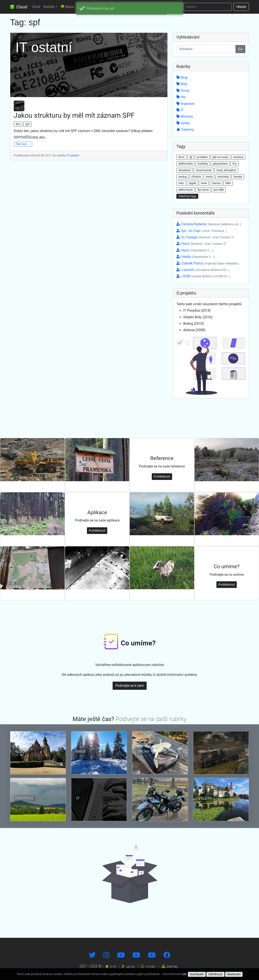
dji (191, 157)
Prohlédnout (162, 476)
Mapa (67, 7)
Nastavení (234, 974)
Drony (183, 91)
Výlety (183, 123)
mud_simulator (226, 170)
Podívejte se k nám (130, 686)
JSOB (203, 276)
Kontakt (148, 966)
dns (18, 124)
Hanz (201, 244)
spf (27, 124)
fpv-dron (203, 190)
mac (181, 183)
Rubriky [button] (49, 7)
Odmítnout (215, 974)
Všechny (185, 130)
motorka (223, 177)
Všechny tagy (187, 196)
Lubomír (203, 270)
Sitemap (170, 966)
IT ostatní (73, 155)
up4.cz (128, 966)
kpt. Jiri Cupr (202, 231)
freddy (196, 257)
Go (240, 49)
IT (180, 110)
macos (216, 183)
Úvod (36, 7)
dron (181, 157)
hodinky (203, 164)
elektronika (186, 164)
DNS (111, 966)
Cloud (19, 7)
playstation (220, 164)
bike (228, 183)
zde (184, 974)
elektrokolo (186, 190)
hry (235, 164)
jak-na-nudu (220, 157)
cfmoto (196, 177)
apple (192, 183)
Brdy (182, 84)
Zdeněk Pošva (208, 263)
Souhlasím (197, 974)
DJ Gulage (205, 237)
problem (202, 157)
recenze (238, 157)
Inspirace (185, 104)
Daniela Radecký (209, 224)
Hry (181, 97)
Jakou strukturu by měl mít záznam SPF (74, 115)
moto (209, 177)
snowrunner (204, 170)
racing (182, 177)
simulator (185, 170)
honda (238, 177)
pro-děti (219, 190)
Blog (182, 77)
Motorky (185, 116)
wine (204, 183)
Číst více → (23, 144)
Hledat (241, 7)
